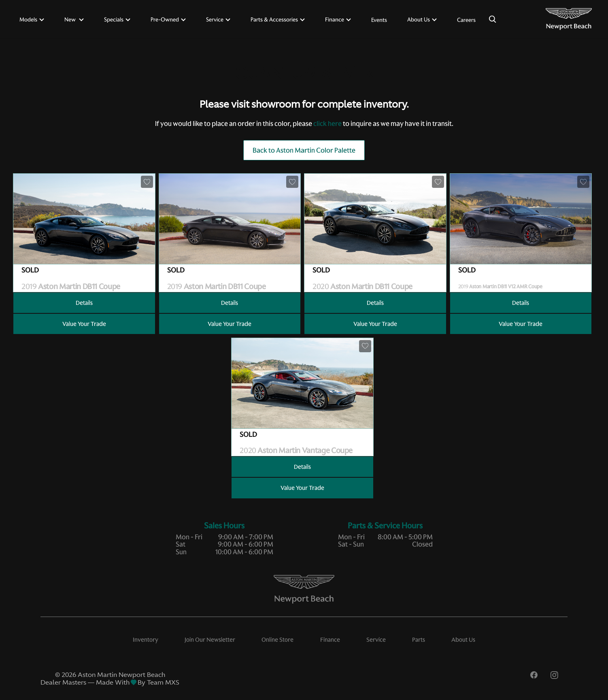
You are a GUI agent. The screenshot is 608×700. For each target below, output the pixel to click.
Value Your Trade (84, 324)
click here (327, 123)
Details (84, 303)
